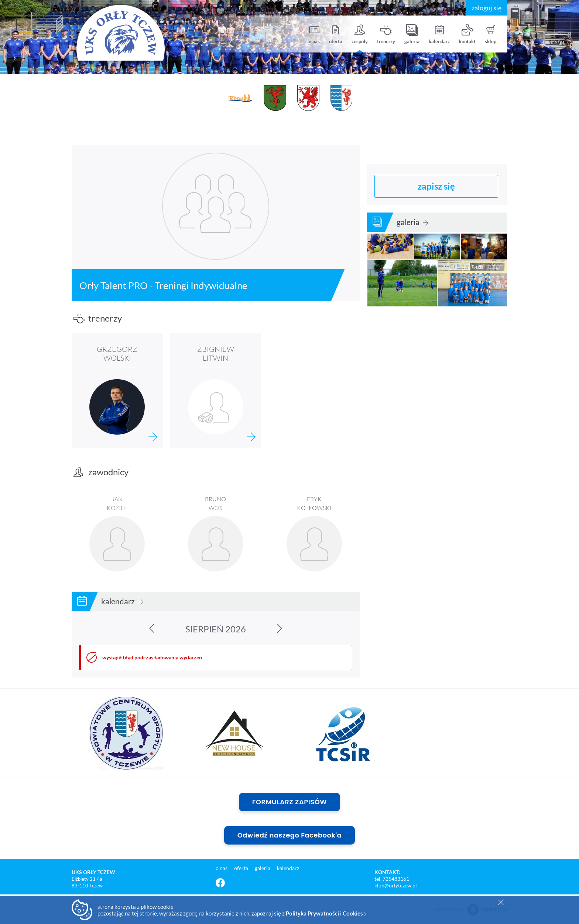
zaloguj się (487, 8)
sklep (491, 34)
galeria (412, 34)
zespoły (360, 34)
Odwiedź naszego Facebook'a (290, 835)
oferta (336, 34)
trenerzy (386, 34)
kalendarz (439, 34)
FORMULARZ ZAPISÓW (290, 802)
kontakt (467, 34)
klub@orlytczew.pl (396, 885)
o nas (314, 34)
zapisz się (436, 185)
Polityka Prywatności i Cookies (326, 913)
